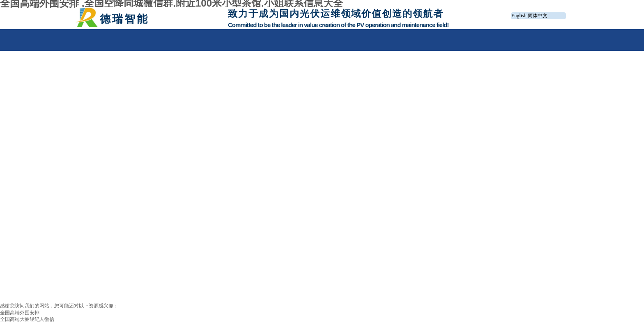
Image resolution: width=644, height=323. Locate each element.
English (519, 16)
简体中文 (538, 16)
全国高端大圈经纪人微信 (27, 319)
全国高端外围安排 (20, 313)
